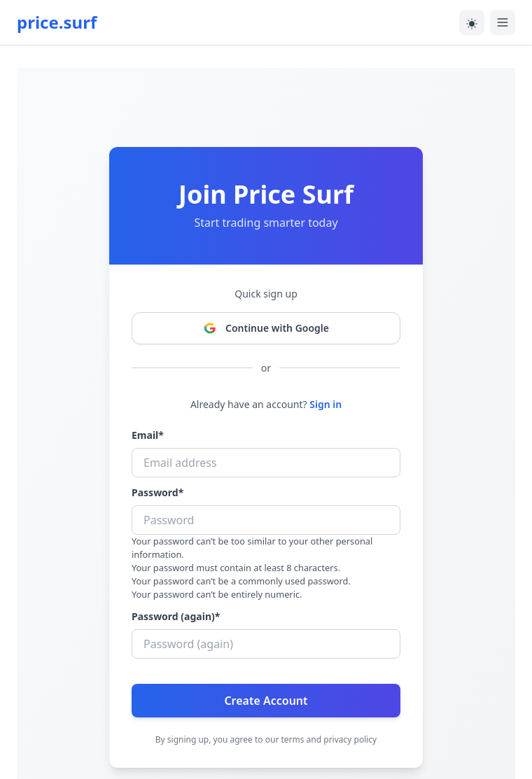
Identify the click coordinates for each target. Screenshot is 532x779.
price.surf (57, 22)
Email (148, 435)
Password (157, 492)
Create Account (266, 701)
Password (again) (176, 616)
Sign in (325, 404)
